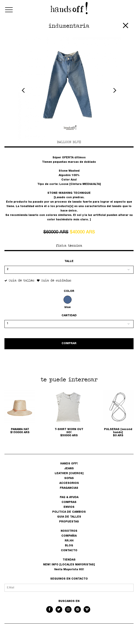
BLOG (69, 546)
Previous (24, 90)
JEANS (69, 469)
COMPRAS (69, 502)
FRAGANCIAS (69, 488)
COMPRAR (69, 343)
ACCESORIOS (69, 483)
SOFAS (69, 478)
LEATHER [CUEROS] (69, 473)
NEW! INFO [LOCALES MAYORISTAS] (69, 565)
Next (114, 90)
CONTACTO (69, 551)
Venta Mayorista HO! (69, 570)
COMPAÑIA (69, 536)
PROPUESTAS (69, 522)
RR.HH (69, 541)
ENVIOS (69, 507)
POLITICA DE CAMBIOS (69, 512)
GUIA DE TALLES (69, 517)
